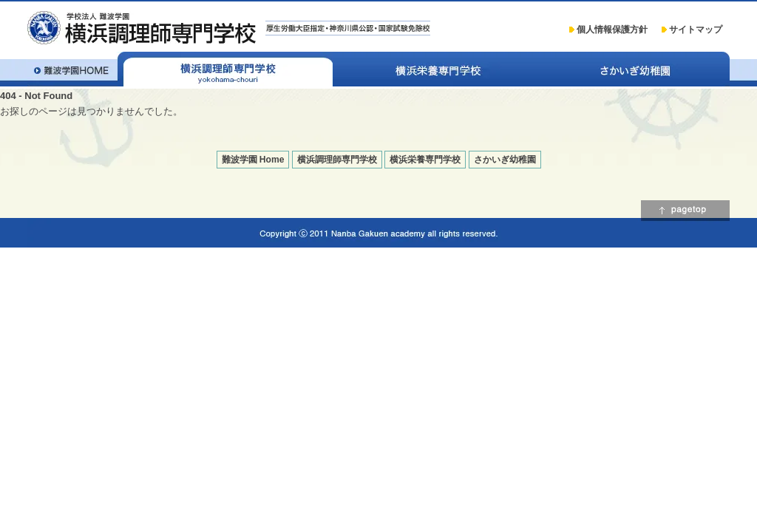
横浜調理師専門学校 (225, 69)
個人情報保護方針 (612, 30)
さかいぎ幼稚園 (637, 69)
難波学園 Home (253, 160)
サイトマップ (696, 30)
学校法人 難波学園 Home (72, 69)
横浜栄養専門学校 (438, 69)
